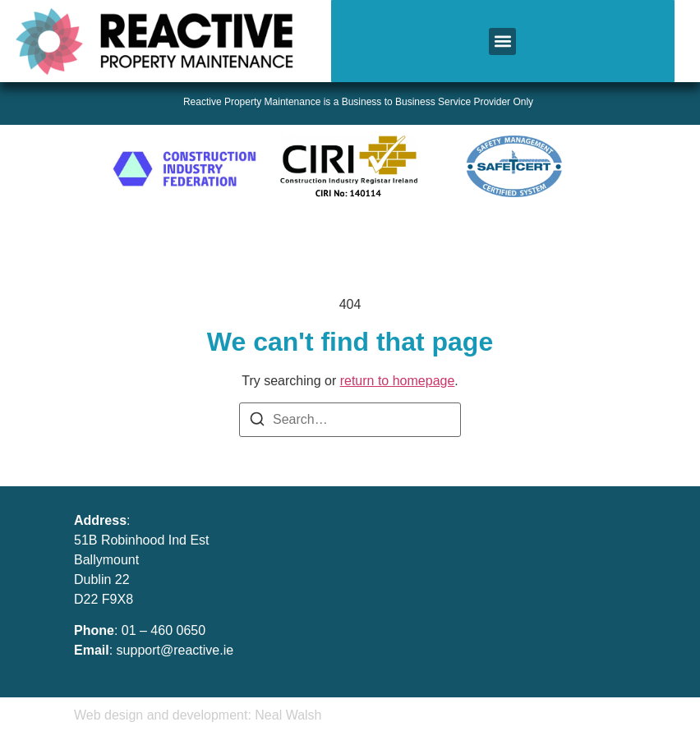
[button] (502, 41)
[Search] (257, 422)
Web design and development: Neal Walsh (198, 715)
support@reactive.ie (175, 650)
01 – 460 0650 (163, 630)
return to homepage (398, 381)
